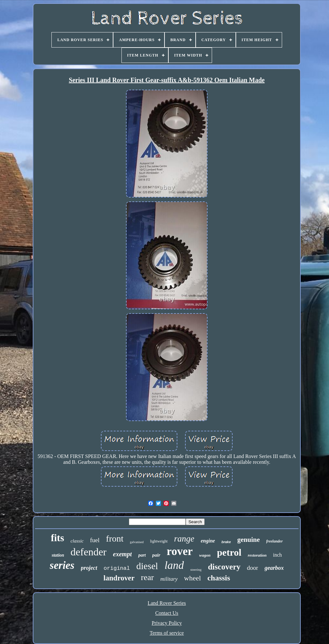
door (253, 568)
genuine (249, 540)
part (142, 555)
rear (147, 577)
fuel (95, 540)
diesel (147, 566)
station (58, 555)
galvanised (137, 542)
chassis (219, 578)
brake (226, 542)
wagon (205, 555)
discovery (224, 567)
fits (57, 538)
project (89, 568)
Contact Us (167, 613)
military (169, 579)
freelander (275, 541)
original (117, 568)
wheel (193, 578)
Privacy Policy (167, 623)
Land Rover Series (167, 603)
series (62, 565)
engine (208, 541)
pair (156, 555)
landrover (119, 578)
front (115, 538)
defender (89, 552)
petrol (229, 552)
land (174, 565)
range (184, 539)
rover (180, 551)
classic (77, 541)
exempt (123, 554)
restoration (257, 555)
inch (278, 555)
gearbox (274, 568)
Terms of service (167, 633)
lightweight (159, 541)
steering (196, 569)
